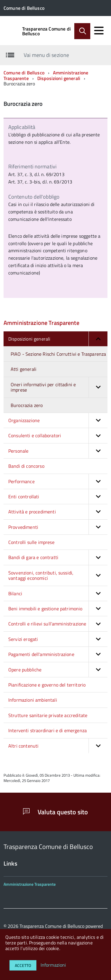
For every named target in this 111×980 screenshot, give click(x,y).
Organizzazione (58, 420)
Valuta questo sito (55, 812)
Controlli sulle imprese (31, 542)
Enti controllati (58, 497)
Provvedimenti (58, 527)
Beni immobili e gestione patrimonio (58, 609)
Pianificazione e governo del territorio (47, 685)
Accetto (23, 965)
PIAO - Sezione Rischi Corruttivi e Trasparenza (58, 354)
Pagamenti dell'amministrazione (58, 654)
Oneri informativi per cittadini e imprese (59, 387)
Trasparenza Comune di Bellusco (46, 31)
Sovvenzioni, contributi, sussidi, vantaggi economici (58, 576)
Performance (58, 481)
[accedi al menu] (99, 31)
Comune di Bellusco (24, 73)
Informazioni (53, 965)
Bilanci (58, 593)
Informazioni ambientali (33, 700)
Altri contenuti (58, 746)
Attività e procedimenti (58, 512)
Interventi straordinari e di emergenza (48, 730)
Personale (58, 451)
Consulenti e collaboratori (58, 435)
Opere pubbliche (58, 670)
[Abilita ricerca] (82, 31)
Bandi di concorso (26, 466)
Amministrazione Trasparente (41, 323)
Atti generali (24, 369)
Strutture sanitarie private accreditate (48, 715)
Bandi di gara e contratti (58, 557)
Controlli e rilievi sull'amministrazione (58, 624)
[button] (98, 339)
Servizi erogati (58, 639)
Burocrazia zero (27, 405)
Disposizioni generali (59, 78)
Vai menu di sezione (46, 55)
